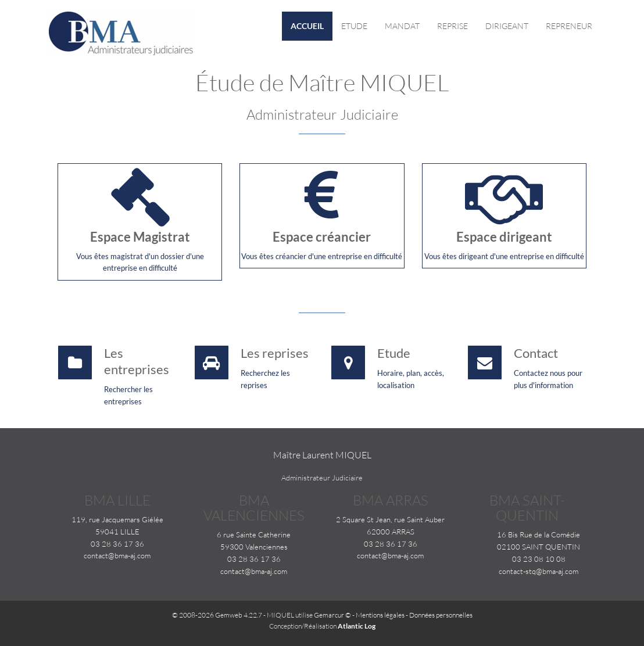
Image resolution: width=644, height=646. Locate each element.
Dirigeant (507, 26)
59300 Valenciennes (254, 547)
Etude (354, 26)
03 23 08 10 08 (539, 559)
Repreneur (569, 26)
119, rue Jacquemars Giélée (117, 519)
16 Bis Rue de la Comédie (539, 534)
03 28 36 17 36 (117, 544)
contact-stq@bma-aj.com (539, 571)
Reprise (452, 26)
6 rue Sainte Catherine (254, 534)
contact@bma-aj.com (117, 555)
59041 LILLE (117, 532)
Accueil (307, 26)
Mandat (402, 26)
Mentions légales (380, 615)
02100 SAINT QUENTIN (539, 547)
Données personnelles (441, 615)
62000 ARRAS (391, 532)
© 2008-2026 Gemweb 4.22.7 (217, 615)
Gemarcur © (332, 615)
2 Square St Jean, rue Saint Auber (390, 519)
